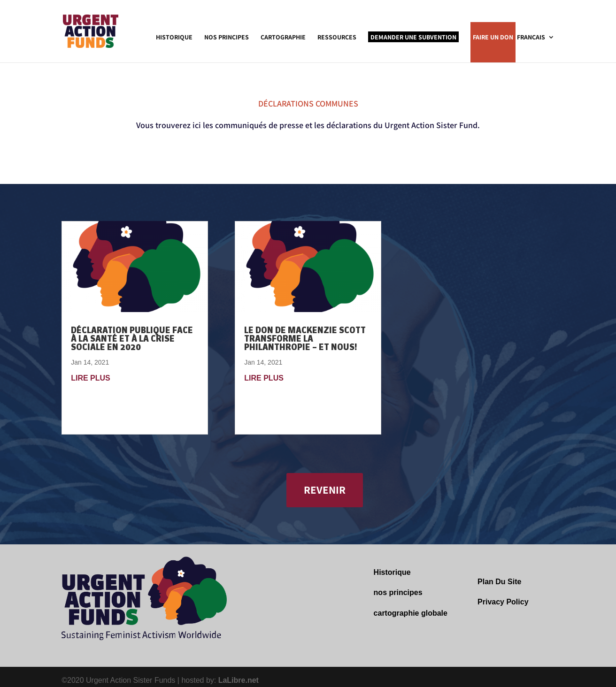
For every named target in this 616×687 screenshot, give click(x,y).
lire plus (91, 378)
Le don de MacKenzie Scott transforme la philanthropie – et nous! (305, 339)
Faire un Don (493, 38)
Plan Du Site (499, 582)
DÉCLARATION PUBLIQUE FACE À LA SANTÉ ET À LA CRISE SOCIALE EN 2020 (132, 339)
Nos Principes (227, 38)
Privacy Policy (503, 602)
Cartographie (283, 38)
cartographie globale (411, 613)
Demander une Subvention (413, 37)
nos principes (398, 592)
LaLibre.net (239, 680)
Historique (174, 38)
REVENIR (325, 490)
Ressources (337, 38)
